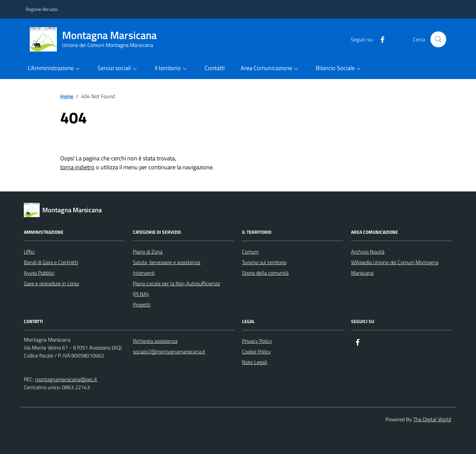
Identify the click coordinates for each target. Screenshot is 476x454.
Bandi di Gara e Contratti (51, 262)
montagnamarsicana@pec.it (66, 379)
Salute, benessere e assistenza (167, 262)
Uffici (29, 252)
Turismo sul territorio (264, 262)
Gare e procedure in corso (51, 283)
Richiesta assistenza (155, 341)
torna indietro (77, 167)
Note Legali (255, 362)
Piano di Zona (148, 252)
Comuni (250, 252)
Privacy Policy (257, 341)
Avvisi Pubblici (39, 273)
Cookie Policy (256, 351)
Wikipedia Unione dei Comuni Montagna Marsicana (395, 268)
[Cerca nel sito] (438, 39)
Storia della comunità (265, 273)
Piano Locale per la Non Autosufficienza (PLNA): (176, 289)
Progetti (142, 305)
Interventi (144, 273)
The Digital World (432, 419)
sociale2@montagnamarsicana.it (169, 351)
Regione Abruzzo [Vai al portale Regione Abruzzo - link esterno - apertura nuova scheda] (42, 9)
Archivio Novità (368, 252)
